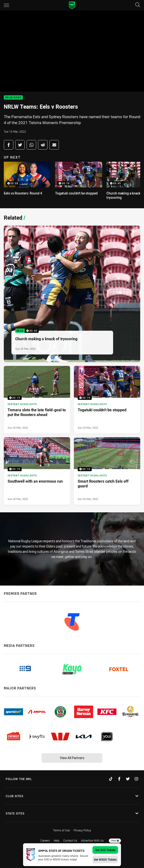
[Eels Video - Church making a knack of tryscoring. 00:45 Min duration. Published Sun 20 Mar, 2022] (72, 294)
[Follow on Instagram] (136, 779)
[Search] (138, 5)
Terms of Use (61, 830)
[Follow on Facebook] (119, 779)
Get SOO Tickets (105, 850)
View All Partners (72, 758)
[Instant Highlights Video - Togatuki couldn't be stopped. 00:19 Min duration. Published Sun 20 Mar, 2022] (107, 400)
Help (57, 840)
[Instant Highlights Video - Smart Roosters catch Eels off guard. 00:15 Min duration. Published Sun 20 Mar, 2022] (107, 471)
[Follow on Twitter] (128, 779)
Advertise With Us (92, 840)
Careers (45, 840)
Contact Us (70, 840)
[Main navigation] (6, 5)
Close (115, 841)
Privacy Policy (82, 830)
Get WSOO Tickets (105, 859)
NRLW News (13, 98)
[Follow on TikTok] (111, 779)
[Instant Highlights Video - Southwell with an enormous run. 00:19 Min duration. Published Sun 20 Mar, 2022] (37, 471)
